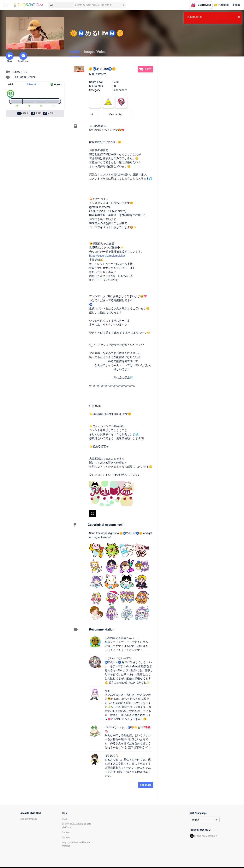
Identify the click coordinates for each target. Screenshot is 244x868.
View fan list (115, 114)
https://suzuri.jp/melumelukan (107, 256)
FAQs (65, 819)
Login (236, 5)
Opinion (66, 837)
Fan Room (23, 57)
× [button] (239, 17)
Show (10, 57)
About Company (29, 819)
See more (146, 785)
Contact (66, 832)
